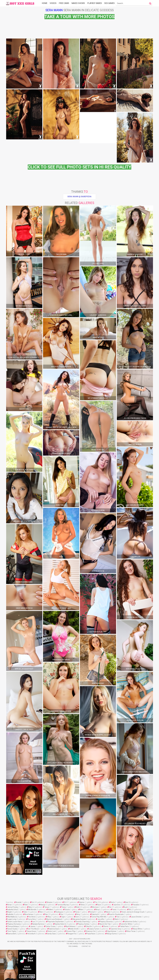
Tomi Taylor (12, 931)
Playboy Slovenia (106, 922)
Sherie (106, 926)
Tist (118, 917)
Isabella (10, 914)
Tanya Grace (31, 931)
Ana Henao (29, 914)
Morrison (95, 907)
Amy (78, 914)
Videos (53, 3)
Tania (64, 907)
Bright (10, 912)
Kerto (113, 902)
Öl (65, 902)
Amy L (98, 910)
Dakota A (95, 914)
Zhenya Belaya (13, 926)
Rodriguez (59, 912)
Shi (130, 910)
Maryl (108, 912)
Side (25, 912)
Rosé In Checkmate (116, 914)
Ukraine (49, 902)
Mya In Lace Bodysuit (54, 919)
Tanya (47, 907)
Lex (34, 922)
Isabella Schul (13, 910)
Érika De (89, 926)
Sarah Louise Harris (15, 922)
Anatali (19, 902)
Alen (41, 912)
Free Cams (64, 3)
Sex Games (109, 3)
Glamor (82, 902)
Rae (46, 914)
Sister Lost (52, 931)
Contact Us (86, 946)
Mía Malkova (12, 917)
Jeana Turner (94, 929)
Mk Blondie (32, 910)
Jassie (33, 926)
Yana (114, 910)
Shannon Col (91, 931)
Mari (81, 910)
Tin (96, 902)
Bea (127, 902)
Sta (62, 914)
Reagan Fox (72, 934)
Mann (116, 919)
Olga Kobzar (112, 931)
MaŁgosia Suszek (79, 919)
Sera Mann (54, 10)
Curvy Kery (32, 919)
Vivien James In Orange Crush (133, 912)
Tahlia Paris (124, 926)
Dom (77, 917)
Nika (30, 907)
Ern (33, 902)
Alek (26, 905)
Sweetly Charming (82, 922)
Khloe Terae (131, 931)
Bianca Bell (12, 934)
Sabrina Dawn (54, 929)
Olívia (82, 905)
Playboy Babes (95, 3)
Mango (43, 905)
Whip (49, 917)
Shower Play (71, 931)
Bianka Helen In (60, 924)
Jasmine (117, 905)
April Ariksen (71, 926)
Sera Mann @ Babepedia (79, 197)
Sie (110, 907)
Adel (78, 907)
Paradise (136, 905)
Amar (10, 905)
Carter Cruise (50, 926)
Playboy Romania (14, 924)
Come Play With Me (99, 917)
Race (99, 905)
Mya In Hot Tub (105, 924)
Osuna (67, 910)
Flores (77, 912)
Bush (126, 907)
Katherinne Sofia (130, 922)
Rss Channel (73, 946)
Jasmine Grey (116, 929)
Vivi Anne (32, 917)
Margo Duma (112, 934)
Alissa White (137, 929)
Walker (50, 910)
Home (45, 3)
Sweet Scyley (12, 929)
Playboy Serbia (83, 924)
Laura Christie (136, 917)
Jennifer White (126, 924)
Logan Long (12, 919)
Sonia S (93, 912)
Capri (63, 917)
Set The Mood (33, 929)
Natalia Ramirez (38, 924)
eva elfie (101, 919)
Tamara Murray (63, 905)
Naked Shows (78, 3)
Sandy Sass (51, 934)
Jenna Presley (13, 907)
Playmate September (56, 922)
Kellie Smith (74, 929)
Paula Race (91, 934)
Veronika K (31, 934)
